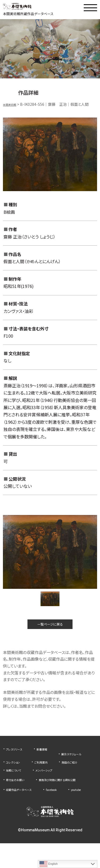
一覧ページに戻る (50, 629)
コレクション (58, 764)
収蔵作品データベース (24, 806)
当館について (17, 780)
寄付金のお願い (19, 789)
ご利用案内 (15, 772)
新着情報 (51, 755)
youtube (13, 814)
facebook (65, 806)
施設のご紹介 (49, 772)
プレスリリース (17, 755)
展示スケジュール (20, 764)
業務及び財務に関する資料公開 (32, 798)
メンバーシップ (53, 780)
